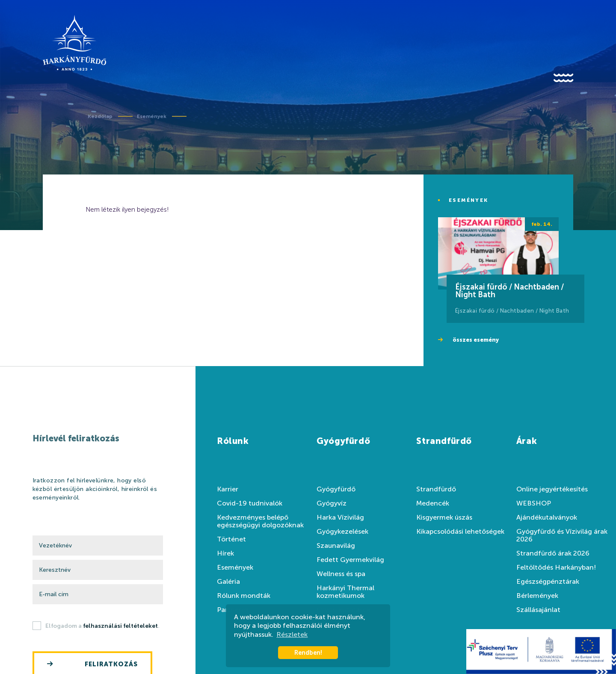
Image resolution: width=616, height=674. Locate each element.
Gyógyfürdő (336, 489)
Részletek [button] (292, 634)
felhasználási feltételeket (120, 626)
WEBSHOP (534, 503)
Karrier (228, 489)
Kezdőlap (100, 116)
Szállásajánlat (538, 610)
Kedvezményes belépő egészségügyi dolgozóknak (260, 521)
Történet (231, 539)
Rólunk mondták (244, 596)
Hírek (225, 553)
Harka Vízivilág (340, 517)
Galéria (228, 582)
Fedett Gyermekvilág (350, 560)
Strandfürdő (436, 489)
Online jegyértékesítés (552, 489)
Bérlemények (537, 596)
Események (152, 116)
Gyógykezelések (342, 532)
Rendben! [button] (308, 653)
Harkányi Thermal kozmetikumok (345, 592)
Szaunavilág (336, 546)
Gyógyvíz (332, 503)
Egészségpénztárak (548, 582)
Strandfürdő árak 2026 (553, 553)
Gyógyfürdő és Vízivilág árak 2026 (562, 535)
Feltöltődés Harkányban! (556, 568)
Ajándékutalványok (547, 517)
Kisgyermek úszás (444, 517)
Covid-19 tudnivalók (250, 503)
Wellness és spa (341, 574)
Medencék (433, 503)
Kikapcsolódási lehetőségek (460, 532)
